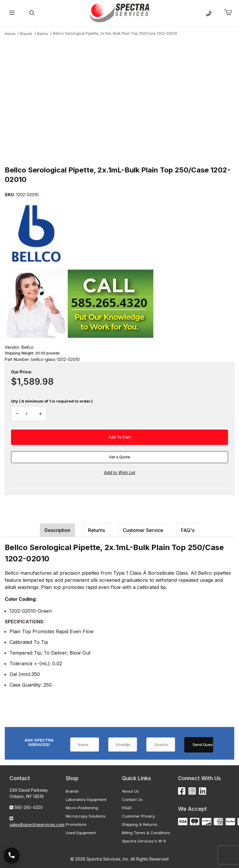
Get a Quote (120, 457)
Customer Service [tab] (143, 530)
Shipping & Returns (140, 824)
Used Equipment (81, 833)
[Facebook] (182, 791)
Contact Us (132, 799)
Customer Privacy (138, 816)
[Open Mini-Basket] (230, 12)
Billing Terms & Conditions (146, 833)
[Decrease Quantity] (17, 414)
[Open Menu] (12, 13)
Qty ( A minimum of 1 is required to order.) (52, 401)
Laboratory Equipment (86, 799)
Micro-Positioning (82, 808)
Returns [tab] (96, 530)
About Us (130, 791)
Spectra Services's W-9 (144, 841)
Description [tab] (57, 530)
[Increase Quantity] (40, 414)
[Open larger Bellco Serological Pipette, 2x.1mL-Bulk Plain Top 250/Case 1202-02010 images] (119, 100)
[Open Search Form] (32, 13)
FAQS (127, 808)
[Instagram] (192, 791)
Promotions (76, 824)
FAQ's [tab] (188, 530)
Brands (72, 791)
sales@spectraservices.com (37, 825)
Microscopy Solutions (86, 816)
